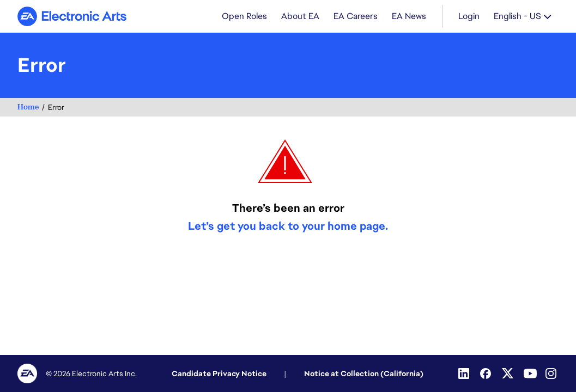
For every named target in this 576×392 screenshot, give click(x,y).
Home (28, 107)
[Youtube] (530, 373)
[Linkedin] (465, 373)
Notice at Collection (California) (364, 373)
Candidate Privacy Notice (219, 373)
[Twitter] (508, 373)
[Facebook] (487, 373)
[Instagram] (552, 373)
